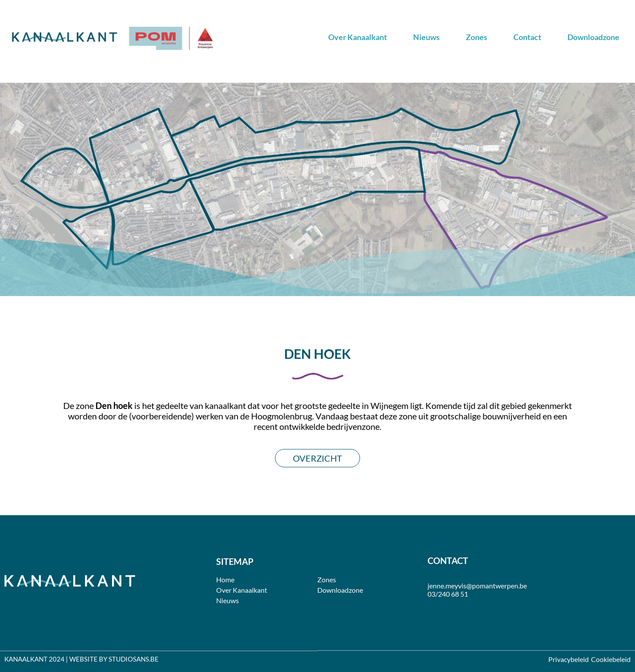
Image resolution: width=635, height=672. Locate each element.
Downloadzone (593, 37)
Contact (527, 37)
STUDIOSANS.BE (134, 659)
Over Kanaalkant (358, 37)
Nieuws (426, 37)
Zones (477, 37)
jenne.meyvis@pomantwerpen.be (477, 586)
